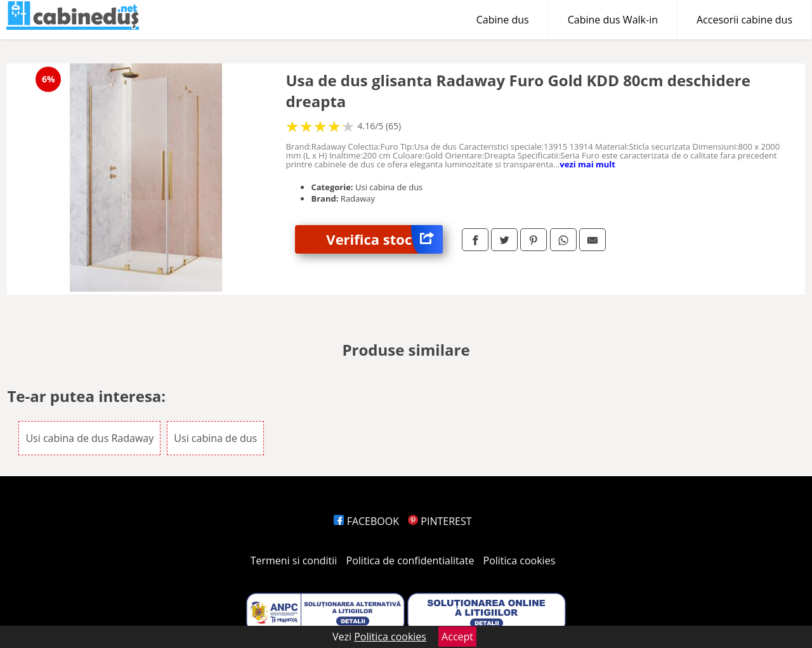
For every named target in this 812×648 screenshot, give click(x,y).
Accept (457, 637)
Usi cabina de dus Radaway (89, 438)
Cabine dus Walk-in (613, 20)
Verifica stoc (384, 239)
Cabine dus (503, 20)
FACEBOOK (366, 521)
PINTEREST (440, 521)
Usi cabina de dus (215, 438)
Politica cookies (520, 561)
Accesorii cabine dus (744, 20)
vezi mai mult (587, 164)
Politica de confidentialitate (410, 561)
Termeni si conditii (294, 561)
